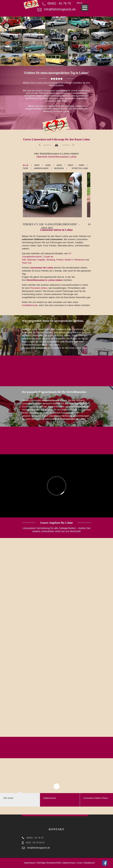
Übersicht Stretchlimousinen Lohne (56, 157)
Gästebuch (89, 863)
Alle (26, 165)
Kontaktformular (30, 305)
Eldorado (32, 260)
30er (48, 165)
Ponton (60, 260)
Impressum (29, 863)
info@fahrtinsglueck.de (60, 9)
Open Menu (85, 8)
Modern (59, 168)
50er (70, 165)
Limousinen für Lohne (42, 268)
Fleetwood (79, 260)
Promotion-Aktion (39, 288)
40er (59, 165)
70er (26, 168)
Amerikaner (41, 168)
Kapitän (41, 260)
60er (82, 165)
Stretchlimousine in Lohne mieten (45, 280)
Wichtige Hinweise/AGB (49, 863)
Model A (69, 260)
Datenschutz (69, 863)
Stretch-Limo (80, 168)
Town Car (27, 263)
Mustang (51, 260)
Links (79, 863)
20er (37, 165)
